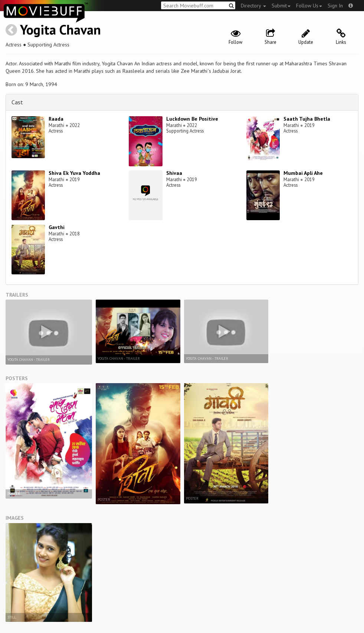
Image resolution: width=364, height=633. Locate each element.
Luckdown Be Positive (192, 119)
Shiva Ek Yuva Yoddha (74, 173)
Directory (253, 6)
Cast (17, 102)
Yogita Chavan (60, 30)
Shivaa (174, 173)
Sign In (335, 6)
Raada (56, 119)
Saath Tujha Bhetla (307, 119)
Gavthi (57, 227)
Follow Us (309, 6)
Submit (281, 6)
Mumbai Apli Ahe (303, 173)
